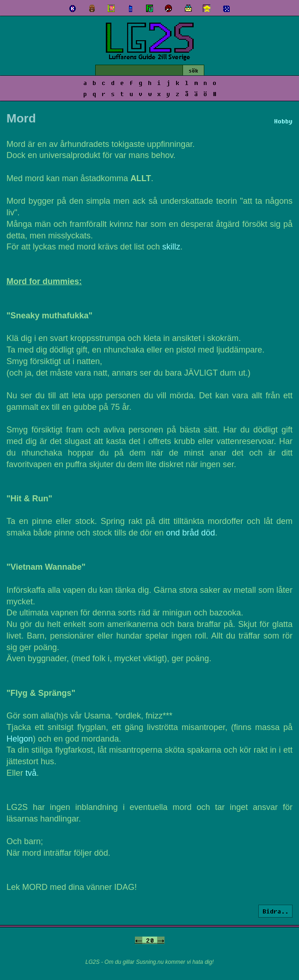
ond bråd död (190, 533)
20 (150, 940)
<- (139, 940)
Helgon (20, 739)
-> (161, 940)
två (31, 773)
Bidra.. (275, 911)
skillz (171, 247)
